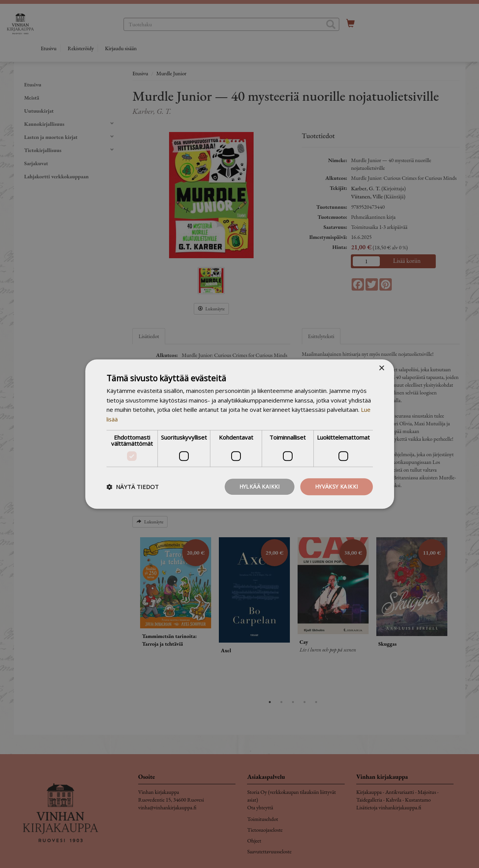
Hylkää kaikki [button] (258, 486)
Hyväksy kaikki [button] (336, 486)
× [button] (382, 368)
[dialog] (239, 434)
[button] (133, 487)
